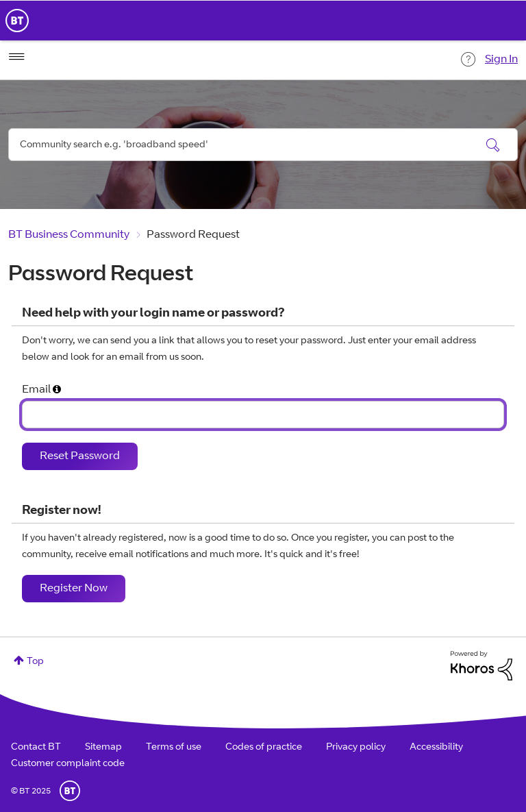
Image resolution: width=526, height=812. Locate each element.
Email (36, 390)
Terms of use (174, 748)
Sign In (501, 60)
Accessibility (436, 748)
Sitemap (103, 748)
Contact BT (36, 748)
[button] (57, 391)
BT (70, 791)
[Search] (263, 145)
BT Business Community (69, 235)
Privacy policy (356, 748)
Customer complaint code (68, 764)
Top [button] (35, 662)
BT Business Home (17, 21)
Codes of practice (264, 748)
